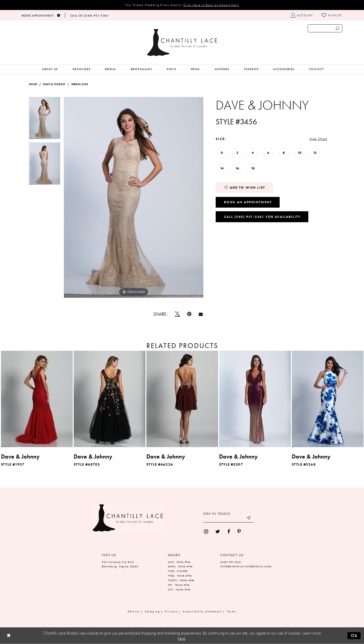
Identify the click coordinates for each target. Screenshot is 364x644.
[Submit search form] (337, 28)
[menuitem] (50, 69)
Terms (232, 611)
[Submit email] (249, 519)
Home (33, 84)
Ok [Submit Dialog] (354, 635)
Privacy (171, 611)
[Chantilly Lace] (182, 42)
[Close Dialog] (9, 636)
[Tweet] (178, 314)
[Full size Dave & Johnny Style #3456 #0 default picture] (134, 197)
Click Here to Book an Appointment (211, 5)
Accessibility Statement (202, 611)
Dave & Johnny (54, 84)
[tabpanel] (45, 120)
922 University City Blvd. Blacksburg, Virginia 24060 (120, 564)
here (182, 638)
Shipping (152, 611)
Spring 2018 (80, 84)
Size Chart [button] (318, 139)
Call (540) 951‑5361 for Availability (262, 217)
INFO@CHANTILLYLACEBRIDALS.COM (246, 566)
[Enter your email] (229, 519)
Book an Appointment (248, 202)
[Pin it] (189, 314)
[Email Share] (201, 314)
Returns (134, 611)
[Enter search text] (325, 28)
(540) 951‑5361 (231, 562)
